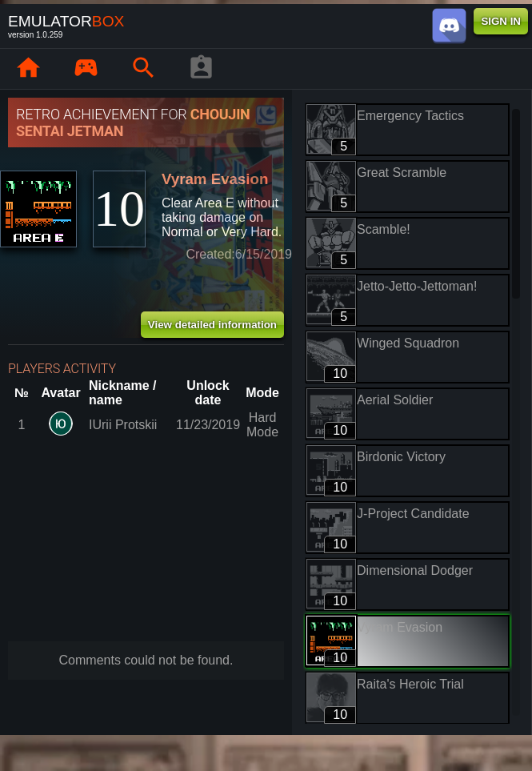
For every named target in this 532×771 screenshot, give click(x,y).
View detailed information (212, 325)
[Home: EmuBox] (28, 69)
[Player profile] (201, 69)
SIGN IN (501, 21)
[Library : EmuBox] (86, 69)
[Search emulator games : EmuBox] (143, 69)
